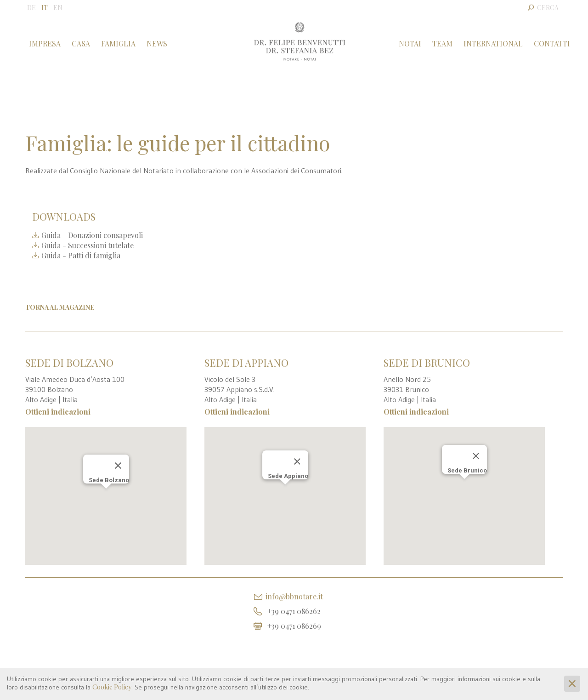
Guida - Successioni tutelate (83, 245)
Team (442, 43)
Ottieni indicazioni (58, 412)
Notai (410, 43)
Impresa (45, 43)
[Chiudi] (118, 456)
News (157, 43)
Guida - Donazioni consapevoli (88, 235)
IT (45, 8)
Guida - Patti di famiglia (76, 255)
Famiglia (118, 43)
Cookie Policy (112, 687)
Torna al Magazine (60, 307)
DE (31, 8)
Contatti (552, 43)
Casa (81, 43)
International (493, 43)
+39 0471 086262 (294, 611)
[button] (106, 487)
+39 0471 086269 (294, 626)
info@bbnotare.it (294, 596)
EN (58, 8)
